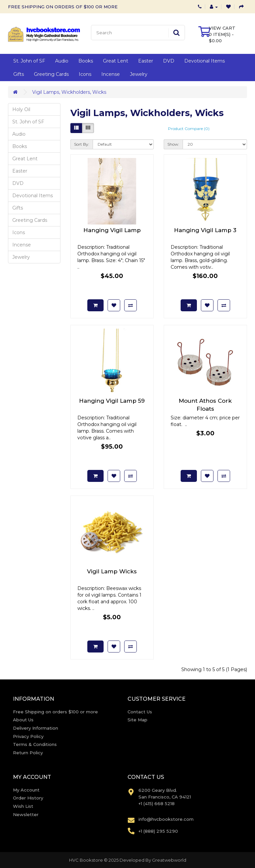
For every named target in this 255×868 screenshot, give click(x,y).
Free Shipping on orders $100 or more (55, 712)
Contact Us (140, 712)
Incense (111, 74)
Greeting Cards (51, 74)
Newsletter (26, 814)
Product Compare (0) (189, 129)
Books (86, 61)
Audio (62, 61)
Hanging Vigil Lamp (112, 230)
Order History (28, 798)
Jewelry (139, 74)
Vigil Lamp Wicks (112, 571)
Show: (173, 144)
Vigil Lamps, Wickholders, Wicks (69, 92)
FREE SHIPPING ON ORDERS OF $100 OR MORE (63, 7)
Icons (85, 74)
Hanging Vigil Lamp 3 (205, 230)
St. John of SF (29, 61)
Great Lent (116, 61)
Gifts (19, 74)
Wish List (23, 806)
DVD (169, 61)
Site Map (137, 720)
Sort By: (82, 144)
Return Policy (28, 753)
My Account (26, 790)
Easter (146, 61)
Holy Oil (21, 109)
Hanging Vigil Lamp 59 (112, 401)
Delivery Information (36, 728)
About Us (23, 720)
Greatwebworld (169, 860)
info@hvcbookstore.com (166, 819)
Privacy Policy (28, 736)
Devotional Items (205, 61)
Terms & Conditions (35, 744)
